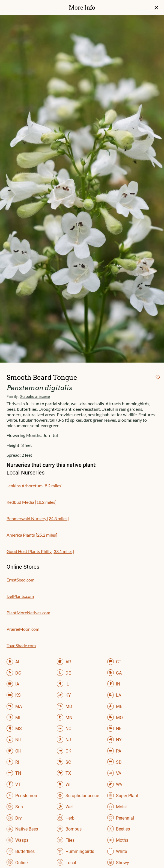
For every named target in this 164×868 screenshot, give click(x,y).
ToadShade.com (21, 645)
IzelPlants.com (20, 596)
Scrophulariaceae (35, 397)
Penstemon (25, 388)
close (156, 8)
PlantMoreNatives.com (28, 613)
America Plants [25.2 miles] (32, 535)
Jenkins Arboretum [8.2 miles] (35, 486)
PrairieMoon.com (23, 629)
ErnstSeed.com (20, 580)
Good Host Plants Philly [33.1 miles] (40, 551)
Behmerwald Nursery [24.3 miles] (38, 518)
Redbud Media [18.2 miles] (32, 502)
